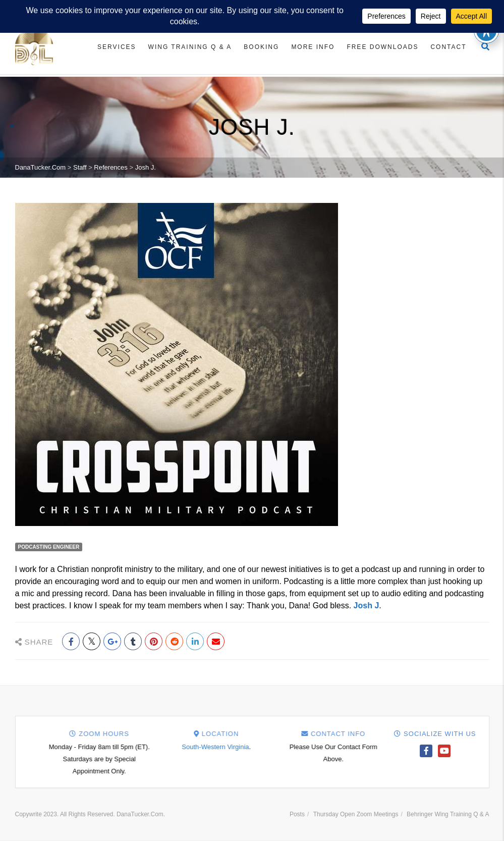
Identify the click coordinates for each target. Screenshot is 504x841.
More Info (313, 47)
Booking (261, 47)
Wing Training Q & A (190, 47)
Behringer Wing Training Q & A (448, 814)
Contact (448, 47)
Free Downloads (382, 47)
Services (117, 47)
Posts (297, 814)
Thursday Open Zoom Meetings (356, 814)
